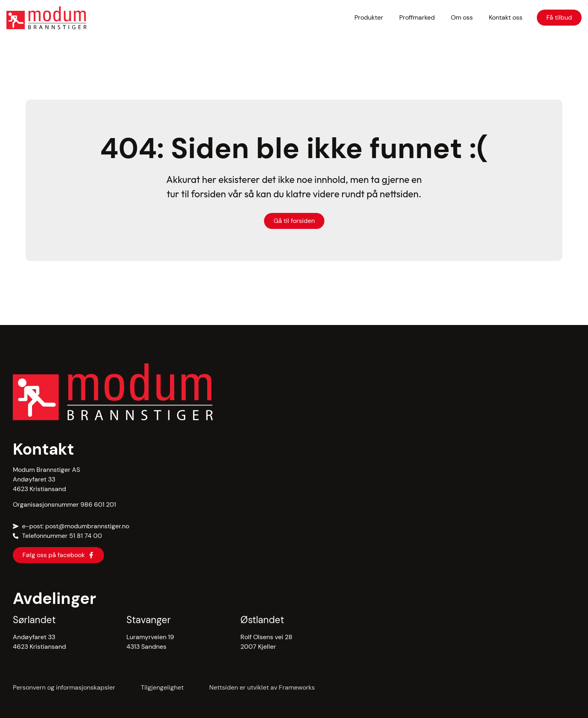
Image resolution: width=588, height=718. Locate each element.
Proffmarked (417, 17)
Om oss (462, 17)
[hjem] (63, 18)
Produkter (369, 17)
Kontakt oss (506, 17)
